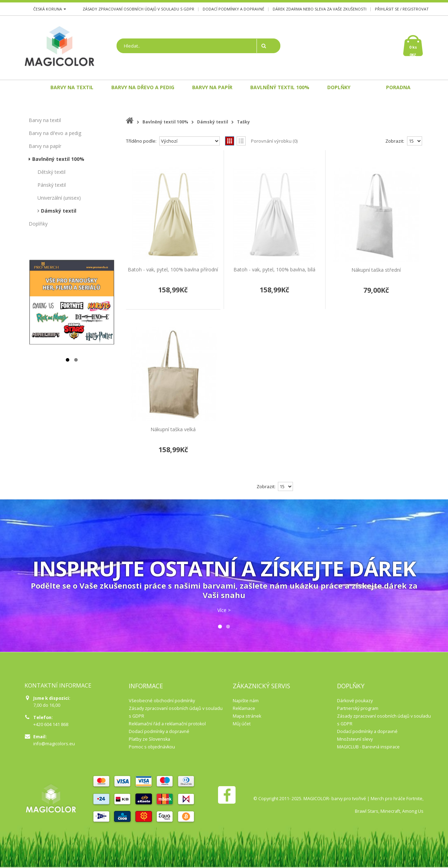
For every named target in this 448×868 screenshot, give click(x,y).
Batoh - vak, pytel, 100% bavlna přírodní (173, 269)
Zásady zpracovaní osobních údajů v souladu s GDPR (138, 9)
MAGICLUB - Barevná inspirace (368, 747)
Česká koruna (50, 9)
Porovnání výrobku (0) (274, 141)
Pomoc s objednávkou (152, 747)
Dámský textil (59, 211)
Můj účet (242, 724)
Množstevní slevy (355, 739)
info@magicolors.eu (54, 744)
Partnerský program (358, 708)
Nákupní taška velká (173, 429)
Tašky (243, 122)
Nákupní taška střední (376, 270)
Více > (224, 610)
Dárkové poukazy (355, 701)
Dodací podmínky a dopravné (233, 9)
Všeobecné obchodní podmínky (162, 701)
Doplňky (38, 224)
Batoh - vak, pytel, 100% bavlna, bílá (274, 269)
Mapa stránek (247, 716)
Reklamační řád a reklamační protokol (167, 724)
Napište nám (246, 701)
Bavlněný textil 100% (58, 159)
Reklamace (244, 708)
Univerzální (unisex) (59, 198)
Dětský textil (51, 172)
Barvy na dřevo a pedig (55, 133)
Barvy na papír (45, 146)
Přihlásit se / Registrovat (402, 9)
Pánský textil (52, 185)
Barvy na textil (45, 120)
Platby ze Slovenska (149, 739)
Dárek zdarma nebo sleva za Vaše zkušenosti (320, 9)
